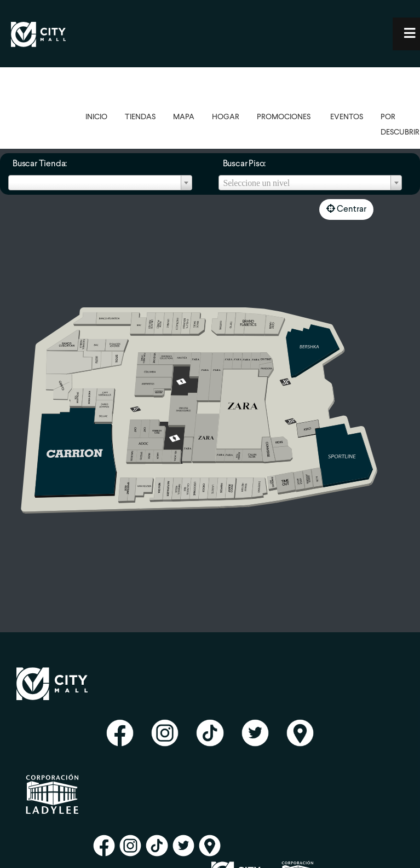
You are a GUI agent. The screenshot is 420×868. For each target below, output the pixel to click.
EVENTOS (347, 117)
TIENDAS (140, 117)
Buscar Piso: (244, 164)
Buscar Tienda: (40, 164)
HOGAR (226, 117)
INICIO (96, 117)
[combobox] (100, 183)
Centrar (346, 209)
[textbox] (310, 183)
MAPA (184, 117)
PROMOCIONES (284, 117)
